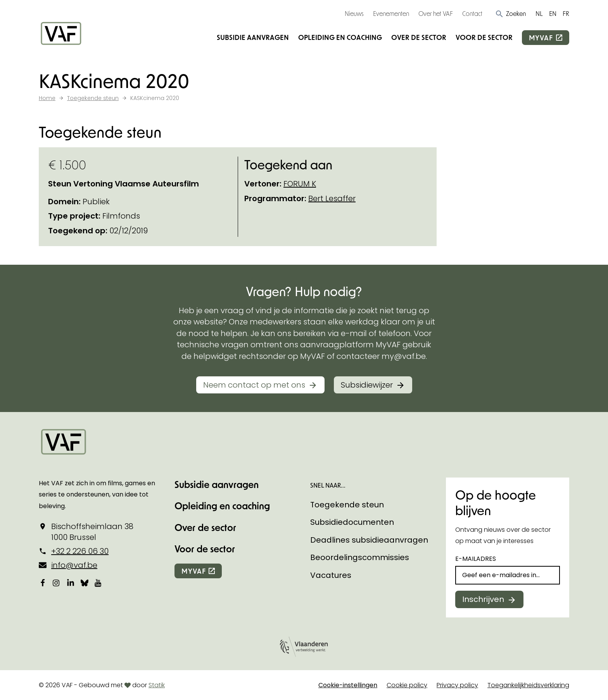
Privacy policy (457, 685)
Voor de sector (484, 37)
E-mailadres (476, 559)
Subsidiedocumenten (352, 522)
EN (553, 13)
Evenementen (391, 13)
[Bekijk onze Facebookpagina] (43, 583)
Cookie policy (407, 685)
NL (539, 13)
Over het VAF (436, 13)
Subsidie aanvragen (253, 37)
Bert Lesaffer (332, 198)
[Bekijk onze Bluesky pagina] (85, 583)
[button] (510, 14)
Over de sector (419, 37)
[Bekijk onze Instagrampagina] (57, 583)
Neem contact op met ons (254, 385)
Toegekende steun (347, 505)
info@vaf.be (74, 565)
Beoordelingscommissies (360, 557)
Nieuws (354, 13)
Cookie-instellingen (348, 685)
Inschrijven (483, 599)
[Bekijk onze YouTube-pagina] (98, 583)
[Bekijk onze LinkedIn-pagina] (71, 583)
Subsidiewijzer (367, 385)
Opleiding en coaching (340, 37)
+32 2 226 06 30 (80, 551)
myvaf (541, 38)
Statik (157, 685)
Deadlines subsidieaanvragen (369, 540)
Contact (472, 13)
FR (566, 13)
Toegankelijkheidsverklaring (528, 685)
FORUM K (300, 184)
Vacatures (331, 575)
